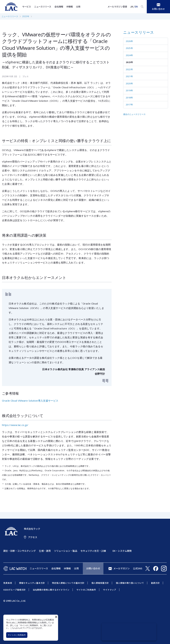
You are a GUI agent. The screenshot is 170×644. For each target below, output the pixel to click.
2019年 (129, 90)
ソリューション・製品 (66, 551)
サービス (27, 7)
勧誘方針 (155, 583)
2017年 (129, 105)
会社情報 (59, 7)
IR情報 (70, 7)
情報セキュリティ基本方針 (32, 583)
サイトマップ (110, 590)
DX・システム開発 (122, 551)
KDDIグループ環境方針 (14, 590)
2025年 (129, 48)
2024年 (129, 55)
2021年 (129, 76)
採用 (78, 7)
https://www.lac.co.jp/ (15, 425)
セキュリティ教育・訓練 (93, 551)
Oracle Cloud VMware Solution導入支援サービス (30, 401)
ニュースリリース (43, 7)
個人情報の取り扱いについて (130, 583)
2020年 (129, 83)
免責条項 (8, 583)
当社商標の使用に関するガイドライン (51, 590)
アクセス (33, 537)
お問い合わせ (93, 568)
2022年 (129, 69)
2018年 (129, 98)
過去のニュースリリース (134, 114)
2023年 (26, 16)
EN (136, 7)
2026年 (129, 41)
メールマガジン (122, 568)
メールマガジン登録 (117, 7)
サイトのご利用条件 (17, 635)
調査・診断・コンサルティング (20, 551)
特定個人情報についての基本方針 (68, 583)
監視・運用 (45, 551)
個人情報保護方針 (100, 583)
